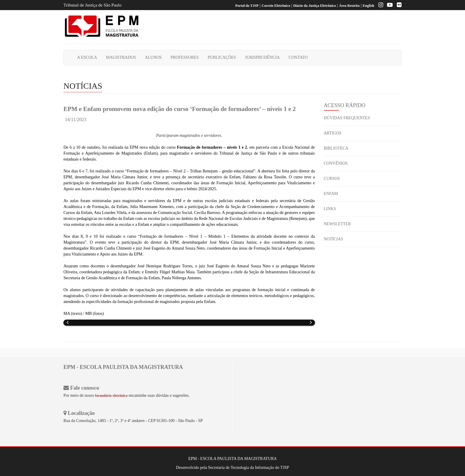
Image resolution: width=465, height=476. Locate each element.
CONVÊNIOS (336, 163)
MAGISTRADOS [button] (121, 57)
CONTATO (298, 57)
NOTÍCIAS (333, 239)
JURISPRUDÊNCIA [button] (262, 57)
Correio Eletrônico (276, 6)
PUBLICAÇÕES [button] (222, 57)
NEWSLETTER (337, 224)
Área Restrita (349, 6)
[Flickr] (398, 6)
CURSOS (332, 178)
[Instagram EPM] (379, 6)
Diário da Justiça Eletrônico (315, 6)
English (368, 6)
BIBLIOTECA (336, 148)
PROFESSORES (185, 57)
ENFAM (331, 194)
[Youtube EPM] (388, 6)
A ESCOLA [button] (87, 57)
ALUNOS (153, 57)
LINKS (330, 209)
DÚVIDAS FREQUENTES (347, 118)
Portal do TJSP (247, 6)
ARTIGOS (333, 133)
